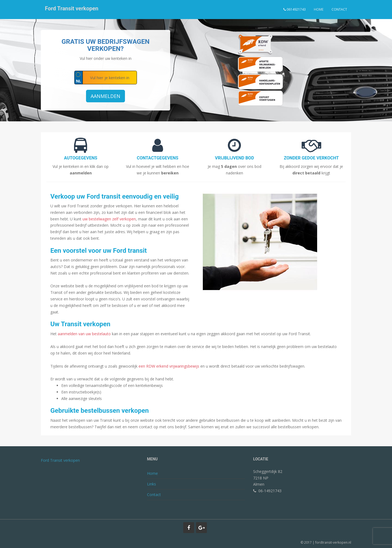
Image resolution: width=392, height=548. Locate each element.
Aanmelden (105, 96)
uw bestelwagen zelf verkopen (109, 219)
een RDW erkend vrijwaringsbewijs (169, 366)
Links (151, 484)
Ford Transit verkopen (72, 10)
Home (319, 9)
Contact (339, 9)
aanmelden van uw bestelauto (84, 334)
